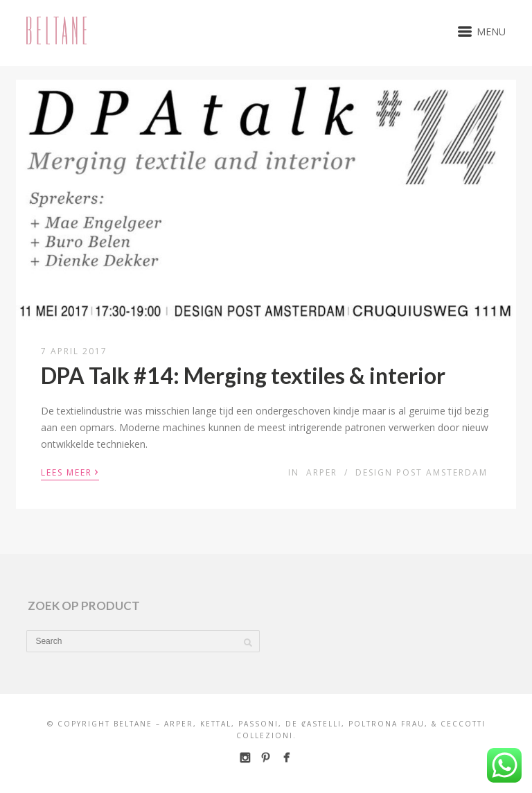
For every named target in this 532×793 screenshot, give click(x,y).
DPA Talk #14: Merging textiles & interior (243, 375)
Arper (322, 472)
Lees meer (70, 471)
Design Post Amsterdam (422, 472)
